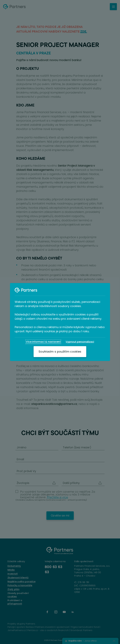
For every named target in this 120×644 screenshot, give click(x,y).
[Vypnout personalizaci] (80, 342)
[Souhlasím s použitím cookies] (60, 352)
